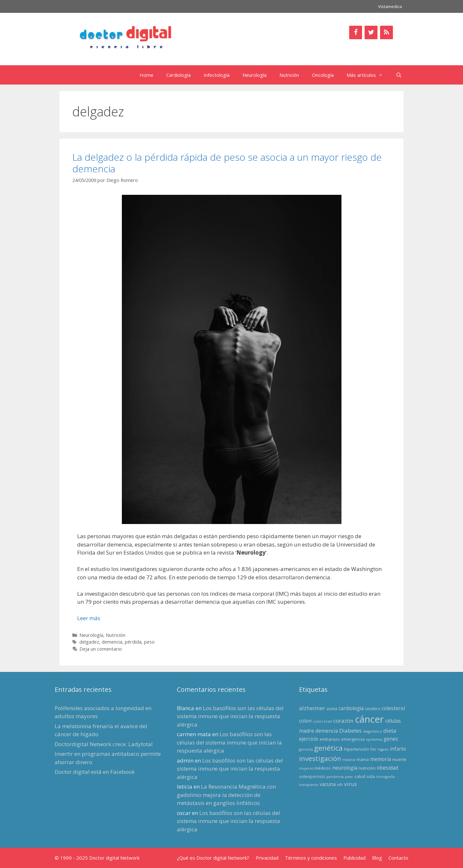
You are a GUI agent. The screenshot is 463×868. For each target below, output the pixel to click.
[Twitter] (371, 32)
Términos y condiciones (311, 858)
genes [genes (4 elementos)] (391, 739)
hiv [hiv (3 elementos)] (373, 749)
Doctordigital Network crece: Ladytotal (104, 744)
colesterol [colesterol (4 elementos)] (393, 708)
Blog (377, 858)
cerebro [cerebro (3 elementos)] (373, 709)
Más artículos (368, 75)
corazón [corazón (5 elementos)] (343, 721)
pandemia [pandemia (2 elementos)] (335, 777)
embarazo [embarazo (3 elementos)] (330, 739)
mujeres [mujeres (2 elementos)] (306, 768)
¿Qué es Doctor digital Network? (213, 858)
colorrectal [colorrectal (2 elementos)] (322, 721)
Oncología (323, 75)
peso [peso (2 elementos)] (349, 777)
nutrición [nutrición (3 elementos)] (367, 768)
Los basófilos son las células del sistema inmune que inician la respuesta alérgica (230, 716)
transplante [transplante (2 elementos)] (309, 785)
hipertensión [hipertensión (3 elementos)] (357, 749)
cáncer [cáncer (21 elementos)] (369, 719)
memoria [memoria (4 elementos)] (381, 759)
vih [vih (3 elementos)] (340, 784)
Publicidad (354, 858)
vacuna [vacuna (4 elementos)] (328, 784)
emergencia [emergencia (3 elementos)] (353, 739)
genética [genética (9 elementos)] (328, 748)
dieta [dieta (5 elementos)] (390, 731)
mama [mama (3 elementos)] (363, 759)
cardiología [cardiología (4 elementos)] (351, 708)
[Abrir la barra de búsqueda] (399, 75)
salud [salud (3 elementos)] (360, 776)
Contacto (398, 858)
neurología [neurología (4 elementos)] (345, 768)
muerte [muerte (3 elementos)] (399, 759)
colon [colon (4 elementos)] (305, 721)
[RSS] (386, 32)
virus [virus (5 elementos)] (350, 784)
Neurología (254, 75)
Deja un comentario (101, 649)
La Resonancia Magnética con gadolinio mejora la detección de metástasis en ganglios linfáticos (226, 795)
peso (149, 642)
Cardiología (178, 75)
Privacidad (267, 858)
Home (146, 75)
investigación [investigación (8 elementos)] (320, 758)
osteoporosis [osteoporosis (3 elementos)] (312, 776)
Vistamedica (390, 6)
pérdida (133, 642)
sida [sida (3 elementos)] (371, 776)
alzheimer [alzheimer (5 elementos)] (312, 708)
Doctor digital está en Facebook (95, 772)
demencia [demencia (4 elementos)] (327, 731)
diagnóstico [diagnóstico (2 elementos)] (372, 731)
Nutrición (289, 75)
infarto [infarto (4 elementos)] (398, 749)
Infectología (217, 75)
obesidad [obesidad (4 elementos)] (387, 768)
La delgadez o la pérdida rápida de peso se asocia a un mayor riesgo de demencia (227, 163)
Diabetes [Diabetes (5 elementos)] (350, 731)
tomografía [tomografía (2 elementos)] (386, 777)
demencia (112, 642)
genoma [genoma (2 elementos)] (306, 749)
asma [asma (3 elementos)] (332, 709)
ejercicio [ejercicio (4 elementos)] (309, 739)
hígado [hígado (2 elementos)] (383, 749)
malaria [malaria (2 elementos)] (349, 760)
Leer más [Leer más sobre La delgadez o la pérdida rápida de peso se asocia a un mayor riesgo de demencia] (89, 618)
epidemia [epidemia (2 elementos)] (374, 739)
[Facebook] (356, 32)
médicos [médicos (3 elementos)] (323, 768)
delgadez (89, 642)
